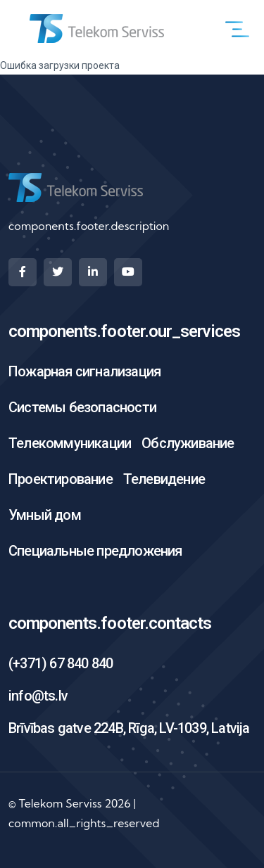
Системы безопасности (82, 407)
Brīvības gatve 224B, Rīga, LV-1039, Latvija (129, 728)
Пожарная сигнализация (84, 371)
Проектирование (61, 479)
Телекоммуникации (70, 443)
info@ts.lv (38, 696)
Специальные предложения (95, 551)
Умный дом (45, 515)
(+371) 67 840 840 (61, 663)
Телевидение (164, 479)
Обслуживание (188, 443)
